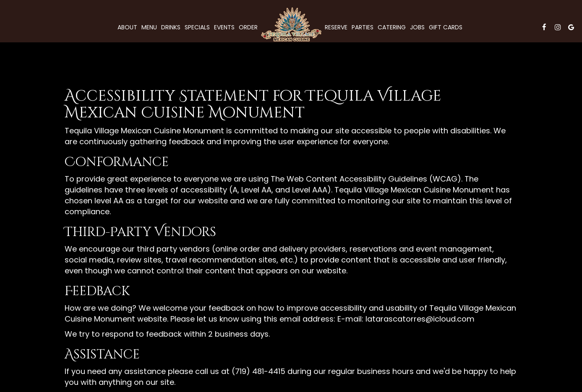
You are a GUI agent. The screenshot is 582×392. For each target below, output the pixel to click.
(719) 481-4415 (258, 371)
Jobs (417, 27)
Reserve (336, 27)
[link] (291, 24)
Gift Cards (446, 27)
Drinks (171, 27)
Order (248, 27)
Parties (363, 27)
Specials (197, 27)
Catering (392, 27)
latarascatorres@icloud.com (420, 319)
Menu (149, 27)
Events (224, 27)
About (127, 27)
